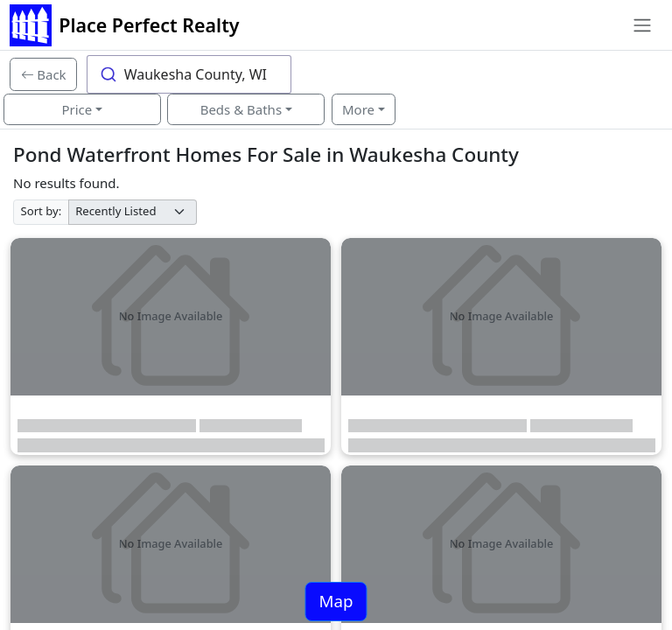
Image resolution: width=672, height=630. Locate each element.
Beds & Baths (241, 109)
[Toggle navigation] (642, 25)
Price (77, 109)
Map (336, 601)
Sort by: (42, 211)
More (358, 109)
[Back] (43, 74)
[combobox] (189, 74)
